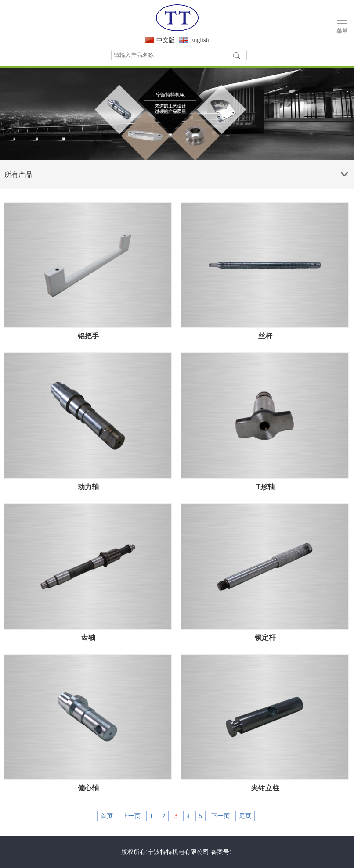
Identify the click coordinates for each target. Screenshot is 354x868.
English (200, 40)
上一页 (131, 816)
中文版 (166, 40)
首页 (107, 816)
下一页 (220, 816)
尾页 (245, 816)
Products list (346, 171)
